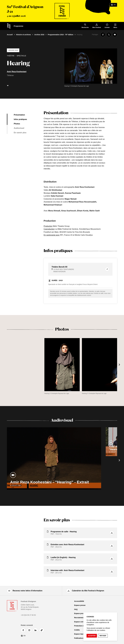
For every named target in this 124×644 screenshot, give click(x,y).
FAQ (76, 609)
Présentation (19, 115)
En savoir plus (20, 133)
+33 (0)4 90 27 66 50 (28, 615)
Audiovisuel (19, 128)
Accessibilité (79, 601)
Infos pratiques (20, 119)
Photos (17, 124)
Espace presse (80, 605)
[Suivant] (119, 365)
